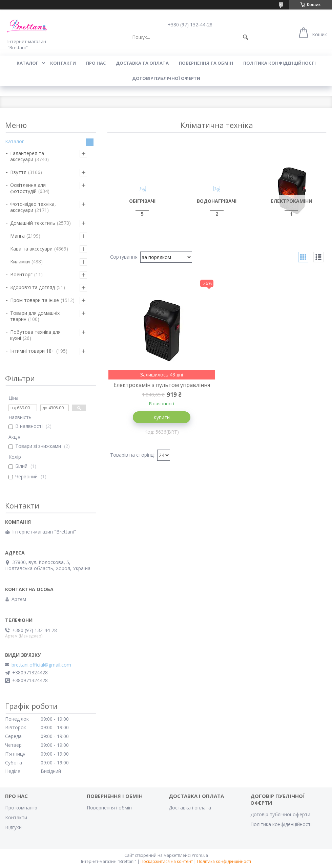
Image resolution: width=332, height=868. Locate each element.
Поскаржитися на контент (167, 861)
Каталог (15, 141)
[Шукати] (246, 37)
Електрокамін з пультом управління (162, 385)
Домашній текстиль (33, 223)
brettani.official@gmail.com (41, 665)
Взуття (18, 172)
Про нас (96, 63)
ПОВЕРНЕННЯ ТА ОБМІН (206, 63)
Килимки (20, 262)
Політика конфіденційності (279, 63)
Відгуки (13, 827)
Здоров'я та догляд (33, 287)
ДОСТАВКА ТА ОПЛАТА (142, 63)
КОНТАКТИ (63, 63)
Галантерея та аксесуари (27, 156)
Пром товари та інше (35, 300)
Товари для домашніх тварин (35, 316)
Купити (162, 417)
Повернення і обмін (109, 808)
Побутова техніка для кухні (35, 335)
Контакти (16, 817)
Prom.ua (200, 855)
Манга (17, 236)
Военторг (21, 274)
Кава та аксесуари (31, 249)
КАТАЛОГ (28, 63)
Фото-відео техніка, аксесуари (33, 207)
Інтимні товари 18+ (32, 351)
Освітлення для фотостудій (28, 188)
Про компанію (21, 808)
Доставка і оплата (190, 808)
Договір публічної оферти (166, 78)
